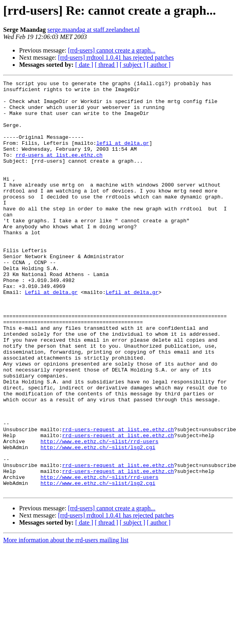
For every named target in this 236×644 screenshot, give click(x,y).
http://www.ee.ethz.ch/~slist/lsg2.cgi (98, 521)
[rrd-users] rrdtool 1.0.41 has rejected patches (116, 57)
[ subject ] (133, 65)
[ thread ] (106, 65)
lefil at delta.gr (123, 156)
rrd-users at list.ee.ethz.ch (59, 170)
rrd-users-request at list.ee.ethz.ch (118, 500)
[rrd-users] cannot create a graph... (112, 50)
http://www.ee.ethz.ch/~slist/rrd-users (99, 514)
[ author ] (159, 65)
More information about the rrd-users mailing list (66, 622)
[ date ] (84, 65)
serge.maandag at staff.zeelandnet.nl (94, 30)
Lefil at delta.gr (52, 335)
